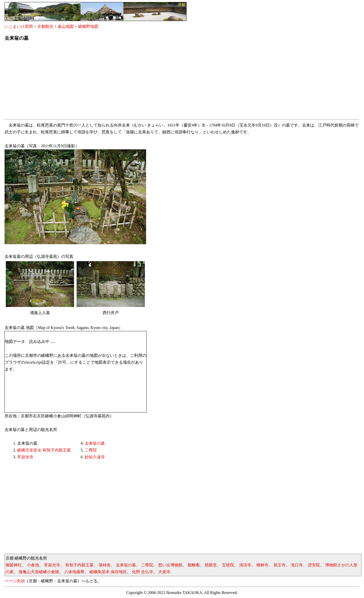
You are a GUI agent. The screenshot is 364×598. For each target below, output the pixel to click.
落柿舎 (105, 565)
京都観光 (45, 26)
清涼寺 (245, 565)
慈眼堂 (211, 565)
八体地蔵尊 (74, 572)
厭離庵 (194, 565)
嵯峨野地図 (88, 26)
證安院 (314, 565)
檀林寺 (262, 565)
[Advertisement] (156, 82)
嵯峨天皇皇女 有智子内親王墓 (44, 450)
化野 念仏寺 (143, 572)
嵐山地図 (66, 26)
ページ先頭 (15, 581)
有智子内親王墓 (79, 565)
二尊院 (91, 450)
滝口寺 (297, 565)
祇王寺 (280, 565)
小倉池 (33, 565)
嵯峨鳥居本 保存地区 (108, 572)
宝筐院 (228, 565)
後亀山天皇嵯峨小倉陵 (39, 572)
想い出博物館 (170, 565)
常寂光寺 (25, 457)
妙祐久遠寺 (95, 457)
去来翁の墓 (95, 443)
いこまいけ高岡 (19, 26)
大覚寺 (164, 572)
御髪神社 (14, 565)
